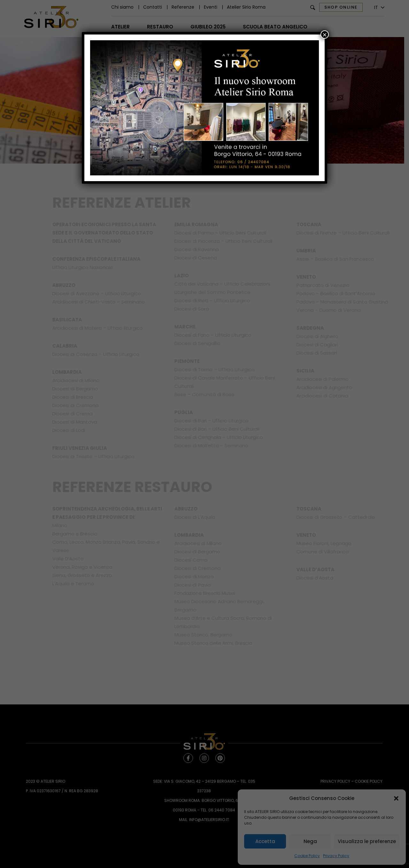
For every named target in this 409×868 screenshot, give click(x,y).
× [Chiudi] (325, 35)
